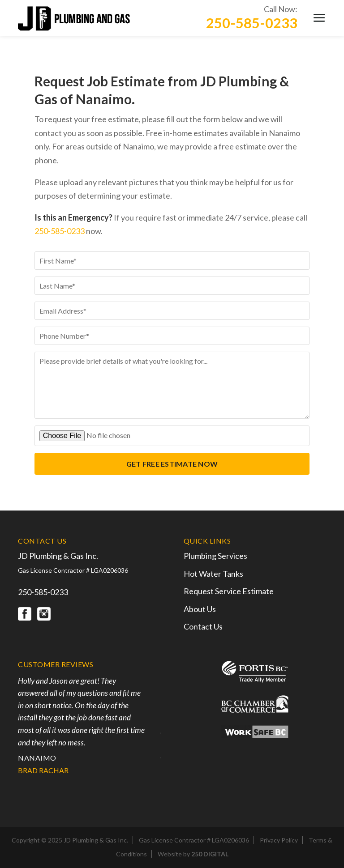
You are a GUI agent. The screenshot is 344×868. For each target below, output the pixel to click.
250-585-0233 (252, 23)
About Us (200, 609)
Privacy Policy (279, 840)
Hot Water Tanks (213, 574)
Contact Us (203, 626)
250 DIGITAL (210, 854)
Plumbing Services (215, 556)
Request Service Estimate (229, 591)
